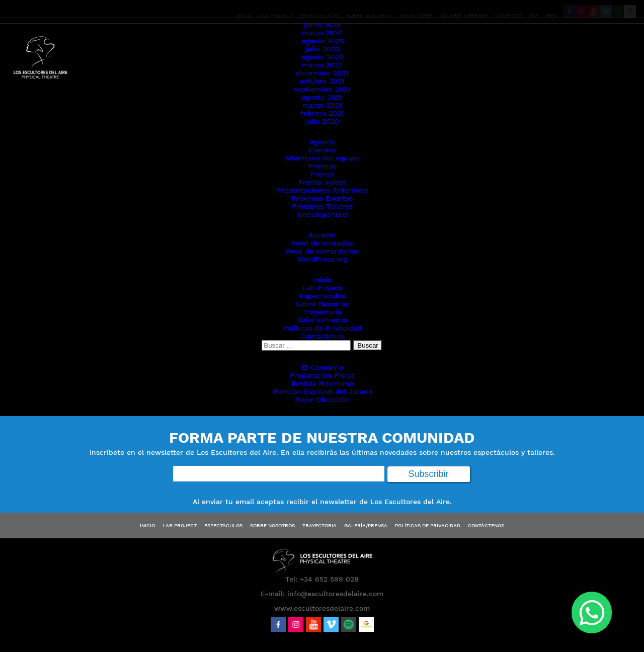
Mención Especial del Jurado (322, 391)
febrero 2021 (322, 113)
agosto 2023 (322, 41)
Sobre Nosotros (322, 304)
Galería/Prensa (322, 320)
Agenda (322, 142)
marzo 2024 (322, 33)
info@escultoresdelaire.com (335, 594)
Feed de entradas (322, 243)
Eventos (322, 150)
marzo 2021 (322, 105)
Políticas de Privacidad (322, 328)
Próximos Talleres (322, 206)
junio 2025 (322, 25)
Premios (322, 166)
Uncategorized (322, 214)
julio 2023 (322, 49)
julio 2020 (322, 121)
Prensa (322, 174)
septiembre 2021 (322, 89)
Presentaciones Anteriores (322, 190)
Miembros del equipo (322, 158)
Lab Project (322, 288)
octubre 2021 (322, 81)
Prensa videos (322, 182)
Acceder (322, 235)
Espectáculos (322, 296)
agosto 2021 (322, 97)
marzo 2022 (322, 65)
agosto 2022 (322, 57)
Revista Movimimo (322, 383)
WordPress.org (322, 259)
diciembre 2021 (322, 73)
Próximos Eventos (322, 198)
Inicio (322, 280)
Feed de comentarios (322, 251)
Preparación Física (322, 375)
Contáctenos (322, 336)
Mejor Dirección (322, 399)
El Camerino (322, 367)
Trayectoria (322, 312)
